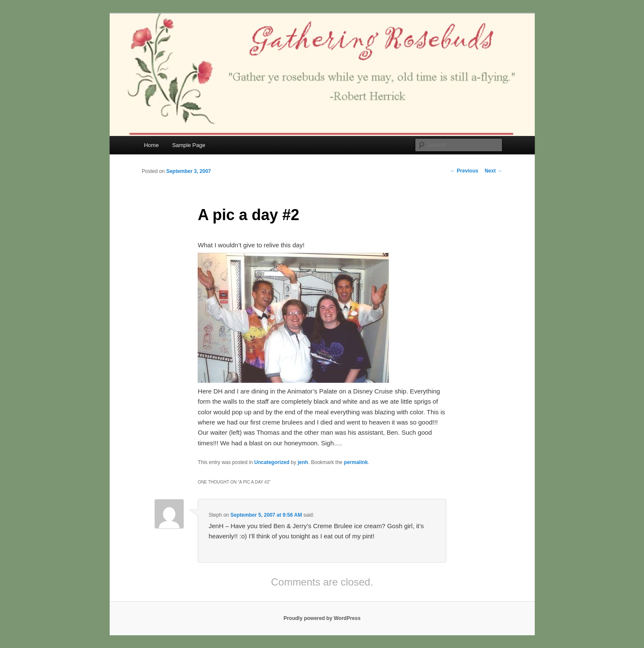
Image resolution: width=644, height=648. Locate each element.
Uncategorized (272, 462)
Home (152, 145)
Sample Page (189, 145)
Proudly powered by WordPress (322, 618)
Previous (464, 171)
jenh (303, 462)
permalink (356, 462)
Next (493, 171)
